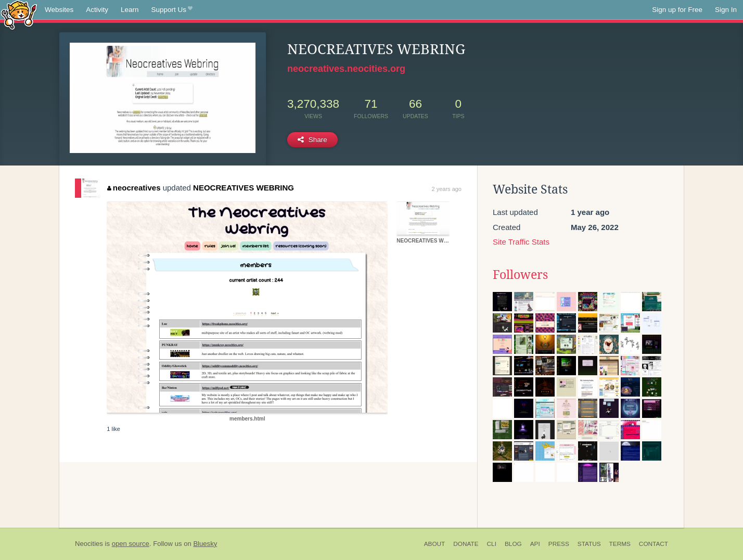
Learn (130, 10)
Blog (513, 544)
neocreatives (134, 188)
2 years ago (447, 189)
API (535, 544)
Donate (466, 544)
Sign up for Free (677, 10)
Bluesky (205, 544)
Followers (520, 275)
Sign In (726, 10)
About (435, 544)
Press (559, 544)
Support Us (172, 10)
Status (589, 544)
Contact (654, 544)
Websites (59, 10)
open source (131, 544)
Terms (620, 544)
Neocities (89, 544)
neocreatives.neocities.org (346, 69)
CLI (492, 544)
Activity (97, 10)
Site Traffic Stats (521, 242)
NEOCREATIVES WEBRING (244, 188)
